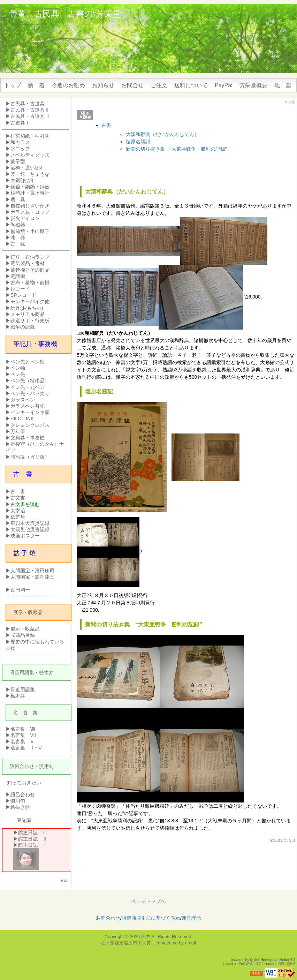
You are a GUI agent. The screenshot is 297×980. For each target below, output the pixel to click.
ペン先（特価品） (30, 380)
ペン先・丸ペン (28, 387)
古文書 (18, 498)
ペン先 (18, 374)
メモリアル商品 (28, 314)
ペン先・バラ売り (30, 393)
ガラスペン (23, 400)
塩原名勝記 (138, 142)
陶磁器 (18, 225)
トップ (13, 85)
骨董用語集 (22, 672)
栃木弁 (46, 672)
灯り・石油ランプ (30, 257)
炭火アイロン (25, 218)
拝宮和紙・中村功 (30, 136)
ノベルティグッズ (30, 155)
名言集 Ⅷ (23, 729)
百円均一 (20, 590)
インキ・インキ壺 (30, 412)
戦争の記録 (23, 327)
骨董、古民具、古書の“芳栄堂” (66, 14)
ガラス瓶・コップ (30, 212)
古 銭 (18, 244)
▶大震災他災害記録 (28, 529)
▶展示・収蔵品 (23, 629)
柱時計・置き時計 (30, 193)
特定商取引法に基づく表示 (151, 918)
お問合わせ (108, 918)
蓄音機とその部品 (30, 270)
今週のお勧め (68, 85)
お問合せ (132, 85)
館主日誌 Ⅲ (33, 832)
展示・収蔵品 (28, 612)
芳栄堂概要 (253, 85)
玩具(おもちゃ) (27, 308)
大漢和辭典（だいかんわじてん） (162, 134)
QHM (291, 964)
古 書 (18, 491)
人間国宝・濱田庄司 (32, 571)
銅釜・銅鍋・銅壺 (30, 187)
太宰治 (18, 511)
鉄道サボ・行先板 (30, 321)
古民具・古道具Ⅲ (30, 116)
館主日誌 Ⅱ (33, 839)
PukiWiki (245, 964)
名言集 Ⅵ (23, 741)
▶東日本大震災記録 (28, 523)
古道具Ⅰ (20, 123)
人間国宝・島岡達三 (32, 577)
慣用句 (46, 766)
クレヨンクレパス (30, 425)
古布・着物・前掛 (30, 282)
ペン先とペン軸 (28, 362)
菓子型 (18, 161)
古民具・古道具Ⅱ (30, 110)
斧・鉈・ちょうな (30, 174)
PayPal (224, 85)
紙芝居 (18, 517)
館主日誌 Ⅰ (33, 845)
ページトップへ (148, 901)
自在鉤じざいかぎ (30, 206)
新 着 (36, 85)
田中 (146, 937)
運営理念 (191, 918)
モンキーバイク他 (30, 301)
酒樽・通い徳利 (28, 168)
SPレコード (24, 295)
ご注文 (159, 85)
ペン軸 (18, 368)
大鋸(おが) (22, 180)
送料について (191, 85)
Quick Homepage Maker (270, 960)
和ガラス (20, 142)
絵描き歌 (20, 807)
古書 (106, 125)
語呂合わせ (22, 766)
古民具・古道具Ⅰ (30, 104)
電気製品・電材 (28, 263)
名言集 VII (23, 735)
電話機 (18, 276)
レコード (20, 289)
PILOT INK (22, 419)
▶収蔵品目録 (20, 635)
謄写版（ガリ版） (30, 457)
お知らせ (103, 85)
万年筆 (18, 431)
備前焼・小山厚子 (30, 231)
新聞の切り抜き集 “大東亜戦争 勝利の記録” (176, 149)
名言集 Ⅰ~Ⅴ (26, 748)
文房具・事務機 (28, 438)
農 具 (18, 199)
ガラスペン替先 (28, 406)
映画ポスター (25, 536)
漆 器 (18, 238)
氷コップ (20, 149)
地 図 (283, 85)
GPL (282, 964)
